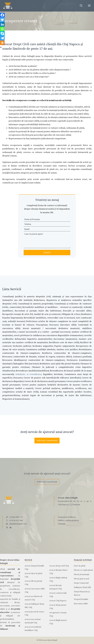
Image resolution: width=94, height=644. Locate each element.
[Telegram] (2, 38)
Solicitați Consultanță (47, 441)
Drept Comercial (81, 583)
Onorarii (61, 524)
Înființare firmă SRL (83, 587)
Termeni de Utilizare (67, 517)
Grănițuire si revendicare (28, 374)
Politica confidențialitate (68, 520)
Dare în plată (80, 566)
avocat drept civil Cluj (59, 566)
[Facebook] (2, 15)
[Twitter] (2, 20)
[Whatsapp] (2, 29)
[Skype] (2, 34)
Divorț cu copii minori (83, 570)
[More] (2, 43)
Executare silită (81, 604)
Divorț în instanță (82, 574)
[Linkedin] (2, 24)
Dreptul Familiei (81, 599)
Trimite (47, 253)
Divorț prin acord (81, 579)
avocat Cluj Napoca (58, 601)
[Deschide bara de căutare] (81, 6)
